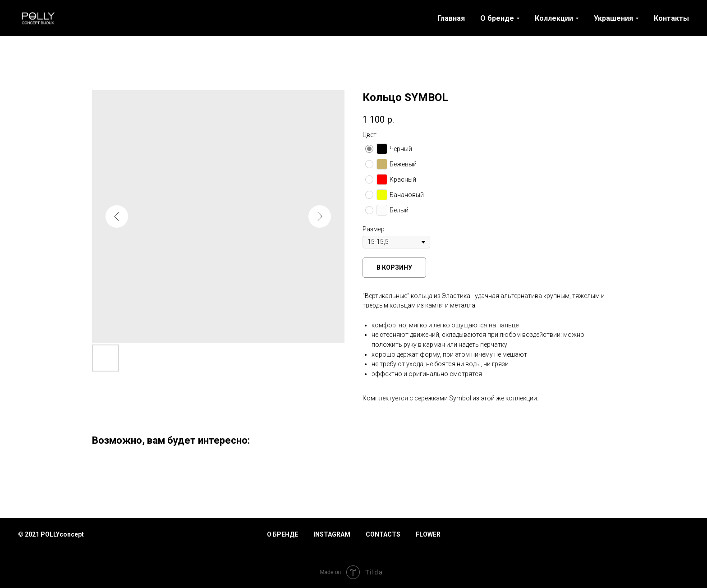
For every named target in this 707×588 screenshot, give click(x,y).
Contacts (383, 534)
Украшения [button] (613, 18)
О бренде (282, 534)
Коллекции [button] (554, 18)
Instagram (332, 534)
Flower (428, 534)
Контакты (671, 18)
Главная (451, 18)
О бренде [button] (497, 18)
